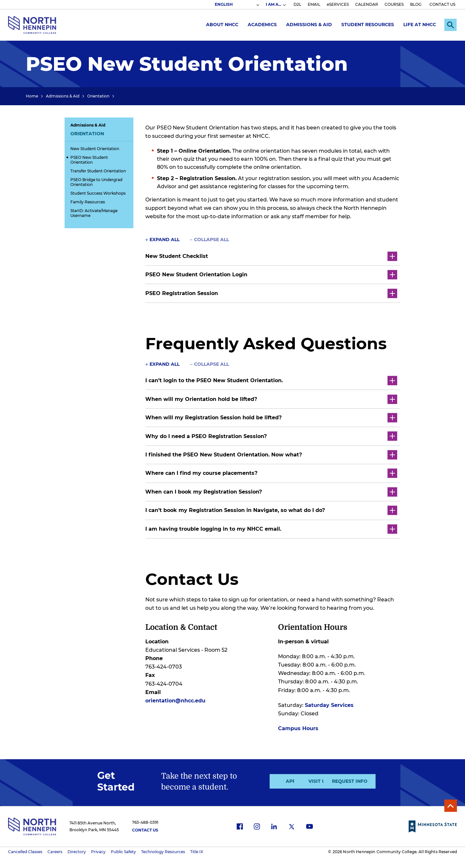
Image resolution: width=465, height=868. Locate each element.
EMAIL (314, 4)
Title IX (197, 850)
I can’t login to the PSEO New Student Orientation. (271, 380)
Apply (264, 780)
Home (32, 96)
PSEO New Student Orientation (89, 160)
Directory (77, 850)
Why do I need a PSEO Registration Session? (271, 436)
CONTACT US (442, 4)
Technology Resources (163, 850)
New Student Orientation (95, 149)
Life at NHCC (418, 25)
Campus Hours (298, 727)
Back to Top (450, 804)
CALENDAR (367, 4)
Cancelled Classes (25, 850)
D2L (297, 4)
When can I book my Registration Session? (271, 491)
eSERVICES (338, 4)
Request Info (374, 780)
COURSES (394, 4)
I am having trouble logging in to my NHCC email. (271, 528)
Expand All (165, 240)
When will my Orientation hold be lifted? (271, 398)
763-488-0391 (145, 821)
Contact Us (145, 829)
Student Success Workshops (98, 193)
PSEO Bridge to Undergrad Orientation (96, 182)
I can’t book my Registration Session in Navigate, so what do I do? (271, 509)
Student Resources (366, 25)
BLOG (416, 4)
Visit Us (319, 780)
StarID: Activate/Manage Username (94, 213)
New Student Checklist (271, 256)
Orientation (98, 96)
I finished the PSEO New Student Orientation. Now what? (271, 454)
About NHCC (221, 25)
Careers (55, 850)
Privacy (98, 850)
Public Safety (123, 850)
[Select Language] (237, 5)
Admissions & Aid (307, 25)
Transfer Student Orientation (98, 171)
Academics (261, 25)
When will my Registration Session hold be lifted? (271, 417)
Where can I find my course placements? (271, 472)
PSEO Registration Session (271, 293)
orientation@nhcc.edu (175, 699)
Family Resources (88, 202)
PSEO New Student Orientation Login (271, 275)
